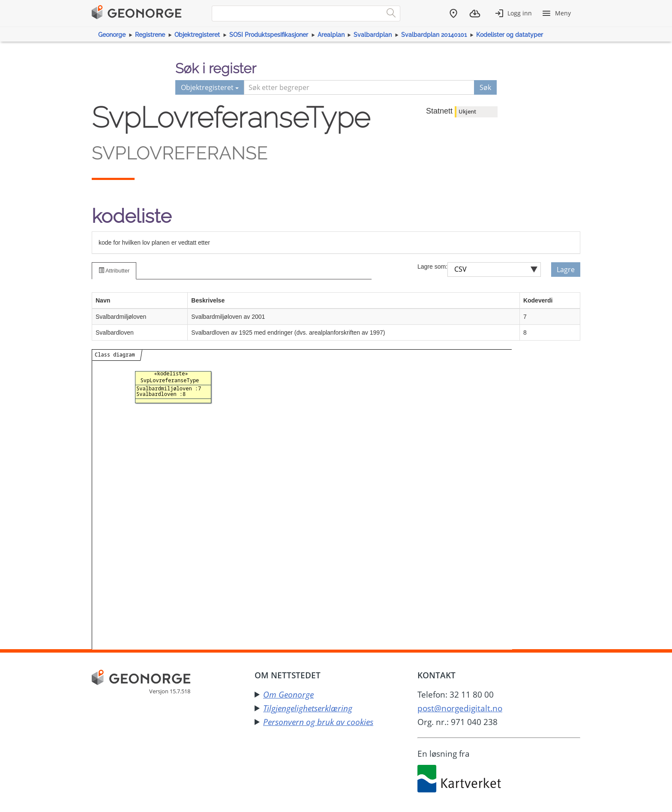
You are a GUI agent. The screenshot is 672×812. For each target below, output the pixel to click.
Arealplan (331, 35)
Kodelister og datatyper (510, 35)
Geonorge (112, 35)
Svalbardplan (373, 35)
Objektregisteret (197, 35)
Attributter (114, 271)
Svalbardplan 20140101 (434, 35)
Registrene (150, 35)
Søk (485, 87)
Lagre (566, 270)
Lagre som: (432, 267)
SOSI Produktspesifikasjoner (269, 35)
